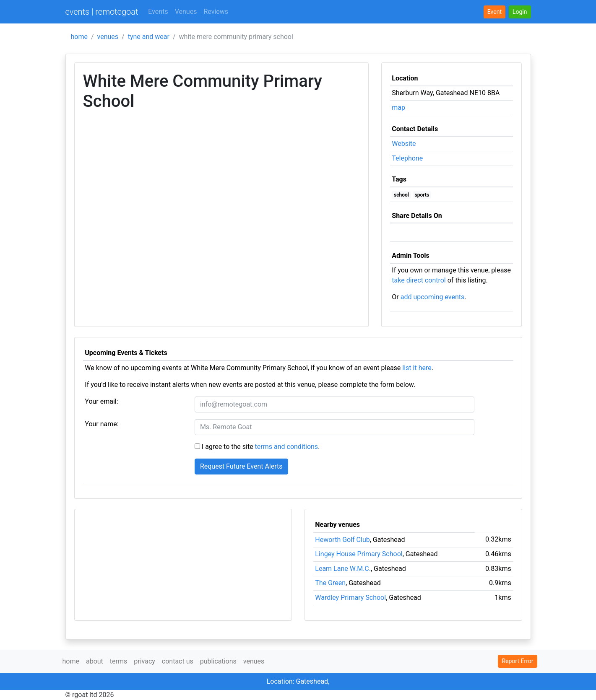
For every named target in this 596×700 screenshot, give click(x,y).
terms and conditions (287, 447)
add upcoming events (433, 297)
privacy (144, 661)
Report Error (517, 661)
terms (118, 661)
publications (218, 661)
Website (404, 144)
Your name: (102, 424)
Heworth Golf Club (342, 540)
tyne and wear (149, 37)
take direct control (419, 280)
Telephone (407, 158)
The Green (330, 583)
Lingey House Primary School (359, 554)
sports (422, 195)
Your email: (101, 401)
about (95, 661)
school (401, 195)
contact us (178, 661)
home (79, 37)
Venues (186, 12)
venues (108, 37)
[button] (520, 12)
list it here (417, 368)
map (398, 108)
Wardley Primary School (350, 598)
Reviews (216, 12)
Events (158, 12)
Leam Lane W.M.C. (343, 569)
